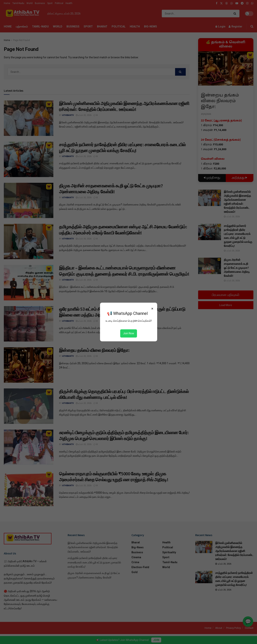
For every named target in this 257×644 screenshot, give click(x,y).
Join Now (129, 333)
